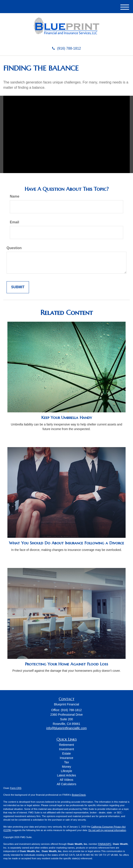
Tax (66, 762)
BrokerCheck (79, 795)
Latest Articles (66, 775)
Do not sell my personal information (107, 830)
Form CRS (16, 788)
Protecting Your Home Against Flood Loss (66, 664)
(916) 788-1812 (66, 48)
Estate (66, 753)
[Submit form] (18, 287)
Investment (66, 749)
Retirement (66, 745)
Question (14, 248)
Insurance (66, 758)
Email (14, 222)
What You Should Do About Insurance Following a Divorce (66, 543)
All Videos (66, 780)
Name (15, 196)
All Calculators (66, 784)
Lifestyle (66, 771)
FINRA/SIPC (105, 844)
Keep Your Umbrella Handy (67, 418)
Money (66, 767)
